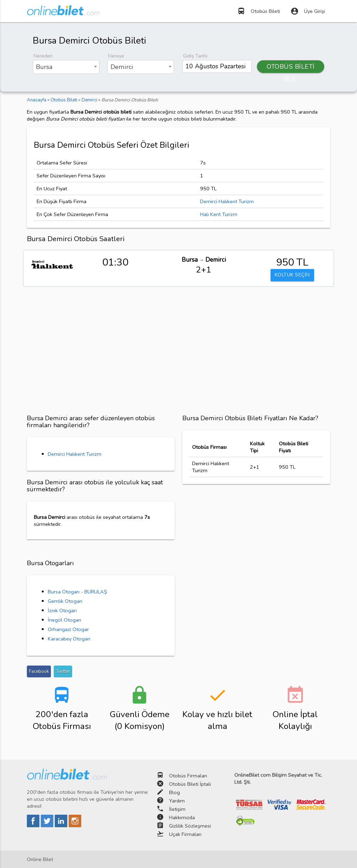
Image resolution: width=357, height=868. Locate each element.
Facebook (39, 671)
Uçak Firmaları (185, 834)
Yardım (177, 801)
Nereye (116, 56)
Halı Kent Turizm (219, 214)
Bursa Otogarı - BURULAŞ (77, 592)
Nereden (43, 56)
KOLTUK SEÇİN (292, 275)
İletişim (177, 809)
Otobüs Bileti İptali (190, 784)
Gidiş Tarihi (195, 56)
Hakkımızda (182, 817)
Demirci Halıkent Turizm (227, 201)
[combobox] (66, 67)
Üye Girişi (308, 11)
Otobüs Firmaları (188, 776)
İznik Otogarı (62, 610)
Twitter (63, 671)
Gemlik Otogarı (65, 601)
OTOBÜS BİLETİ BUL (291, 68)
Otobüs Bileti (259, 11)
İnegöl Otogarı (64, 620)
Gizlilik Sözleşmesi (190, 826)
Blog (174, 792)
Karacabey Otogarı (69, 639)
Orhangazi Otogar (68, 629)
